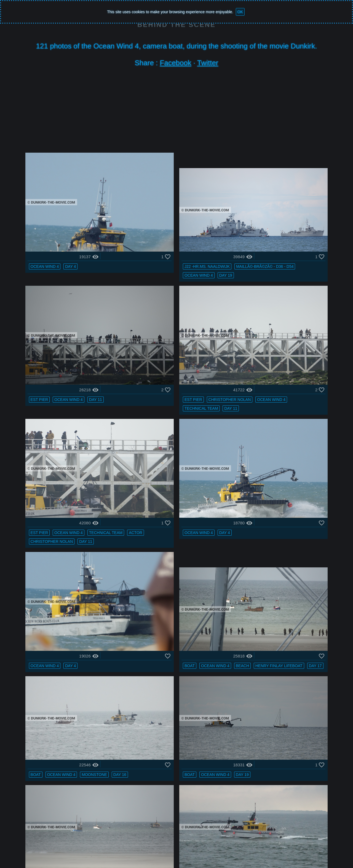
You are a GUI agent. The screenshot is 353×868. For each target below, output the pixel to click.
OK (240, 12)
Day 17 (194, 453)
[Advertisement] (176, 111)
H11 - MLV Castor (67, 630)
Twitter (208, 63)
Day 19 (175, 249)
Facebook (176, 63)
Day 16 (241, 453)
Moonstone (299, 444)
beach (192, 444)
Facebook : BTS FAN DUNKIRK (276, 850)
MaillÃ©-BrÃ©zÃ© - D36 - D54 (163, 240)
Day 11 (300, 231)
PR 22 (240, 825)
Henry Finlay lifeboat (158, 453)
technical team (84, 347)
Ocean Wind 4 (47, 231)
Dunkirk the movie (64, 850)
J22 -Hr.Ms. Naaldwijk (157, 231)
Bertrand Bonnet (198, 850)
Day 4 (73, 231)
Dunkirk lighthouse (206, 825)
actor (180, 347)
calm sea (271, 532)
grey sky (245, 532)
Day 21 (175, 718)
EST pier (244, 231)
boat (139, 444)
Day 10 (302, 639)
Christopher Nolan (78, 338)
